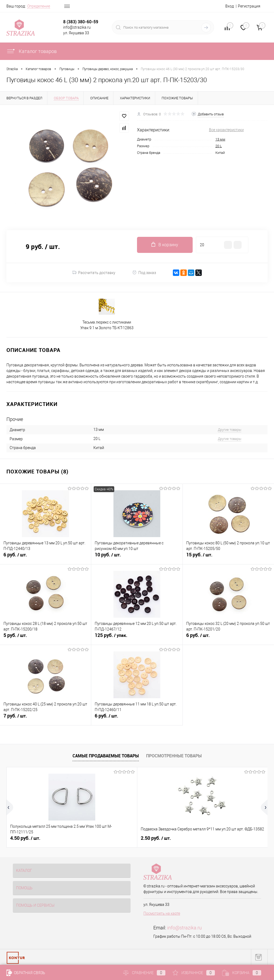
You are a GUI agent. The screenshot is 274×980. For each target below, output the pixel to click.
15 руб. (228, 558)
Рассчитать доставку (94, 273)
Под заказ (144, 273)
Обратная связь (26, 973)
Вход (230, 6)
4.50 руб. (25, 838)
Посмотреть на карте (162, 913)
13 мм (220, 139)
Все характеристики (226, 130)
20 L (219, 146)
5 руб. (45, 638)
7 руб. (45, 719)
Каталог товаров (32, 51)
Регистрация (249, 6)
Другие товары (230, 430)
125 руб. (137, 638)
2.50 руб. (112, 838)
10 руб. (137, 558)
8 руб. (196, 838)
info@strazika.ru (184, 928)
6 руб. (45, 558)
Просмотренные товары (174, 756)
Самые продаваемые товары (106, 756)
